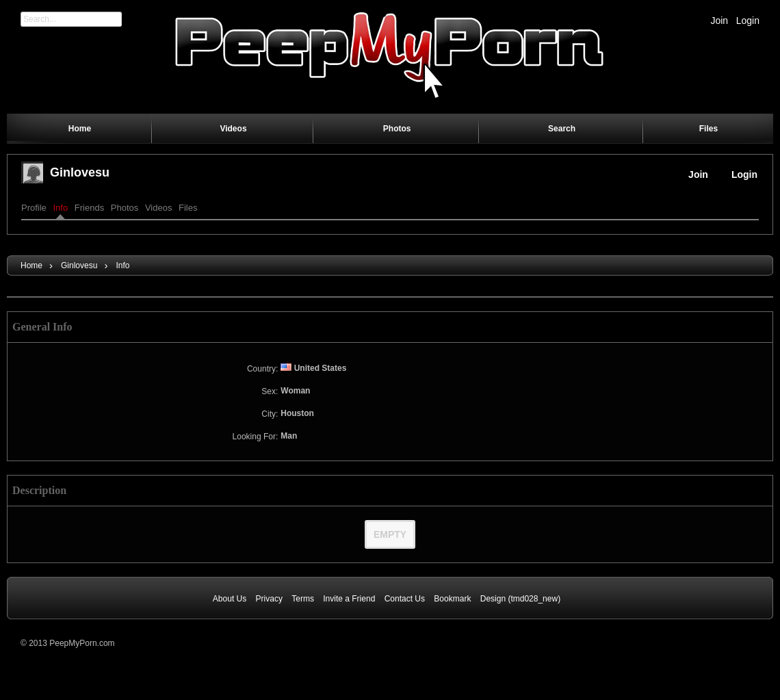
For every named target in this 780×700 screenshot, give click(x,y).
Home (31, 265)
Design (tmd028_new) (520, 599)
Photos (125, 208)
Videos (159, 208)
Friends (89, 208)
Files (188, 208)
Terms (303, 599)
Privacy (269, 599)
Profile (34, 208)
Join (719, 21)
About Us (230, 599)
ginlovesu (80, 172)
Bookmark (452, 599)
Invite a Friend (349, 599)
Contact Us (405, 599)
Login (748, 21)
